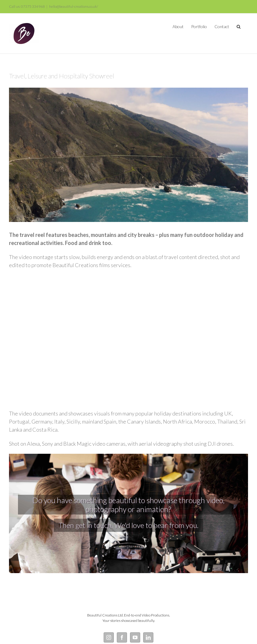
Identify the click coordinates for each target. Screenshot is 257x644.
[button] (239, 26)
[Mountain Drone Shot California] (128, 155)
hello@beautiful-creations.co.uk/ (74, 6)
